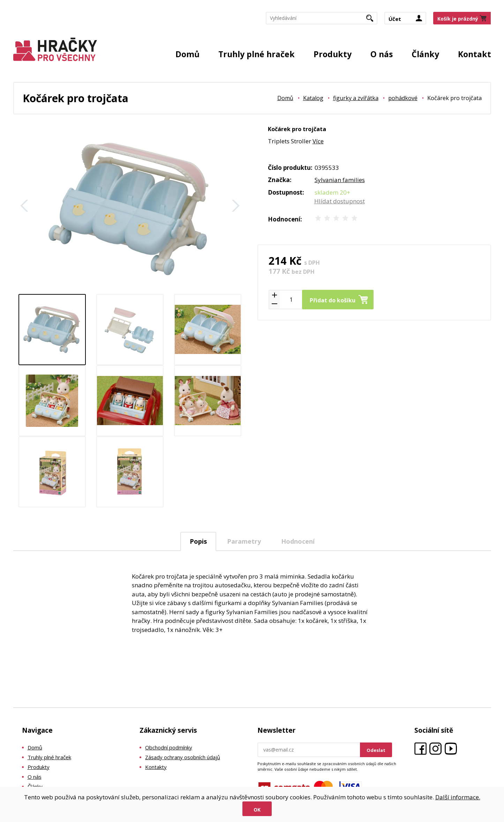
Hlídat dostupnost (340, 201)
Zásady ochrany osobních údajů (183, 757)
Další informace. (458, 797)
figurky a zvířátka (356, 98)
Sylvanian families (340, 180)
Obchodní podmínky (169, 747)
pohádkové (403, 98)
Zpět (24, 206)
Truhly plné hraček (257, 54)
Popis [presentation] (198, 541)
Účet (395, 19)
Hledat (372, 20)
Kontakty (156, 767)
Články (425, 54)
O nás (382, 54)
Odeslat (376, 750)
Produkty (333, 54)
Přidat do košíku (333, 300)
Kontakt (475, 54)
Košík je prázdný (458, 19)
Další (236, 206)
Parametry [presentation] (244, 541)
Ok (257, 810)
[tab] (198, 541)
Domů (187, 54)
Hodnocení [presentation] (298, 541)
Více (318, 141)
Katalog (313, 98)
